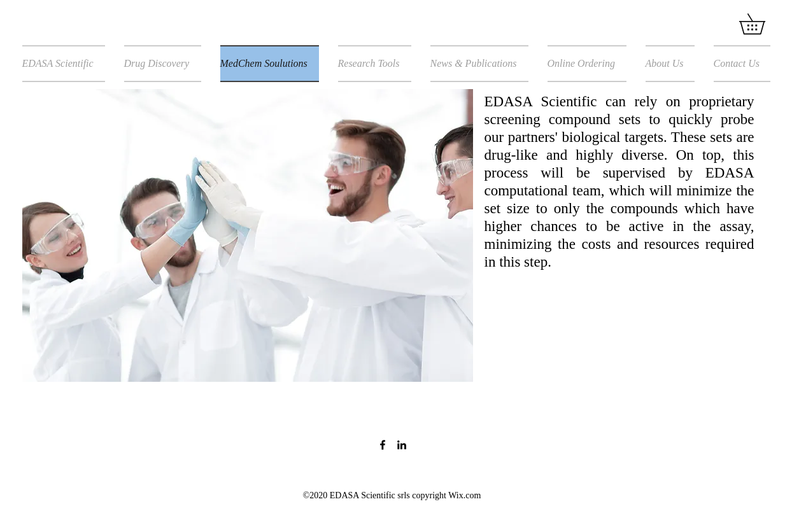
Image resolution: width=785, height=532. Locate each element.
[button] (762, 24)
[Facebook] (383, 445)
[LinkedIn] (402, 445)
